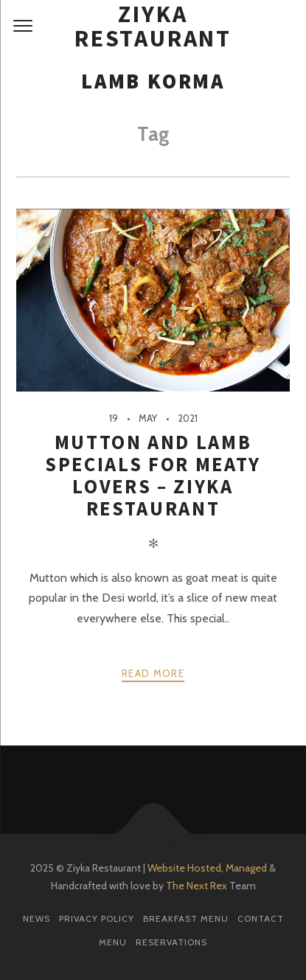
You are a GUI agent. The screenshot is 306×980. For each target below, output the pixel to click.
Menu (113, 942)
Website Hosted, (185, 868)
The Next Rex (197, 886)
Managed (246, 868)
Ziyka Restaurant (153, 27)
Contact (261, 918)
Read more (153, 673)
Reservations (171, 942)
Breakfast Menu (186, 918)
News (36, 918)
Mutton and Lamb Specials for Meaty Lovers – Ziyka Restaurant (153, 475)
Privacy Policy (97, 918)
